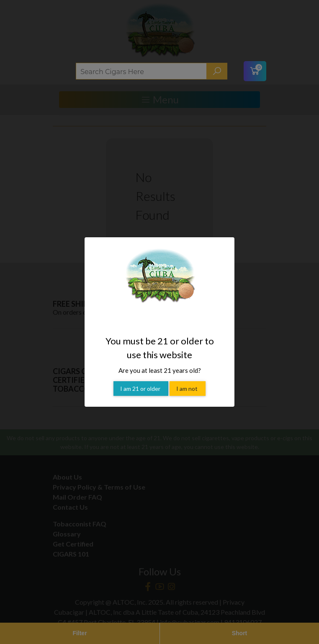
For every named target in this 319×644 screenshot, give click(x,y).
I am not (188, 389)
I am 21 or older (141, 389)
